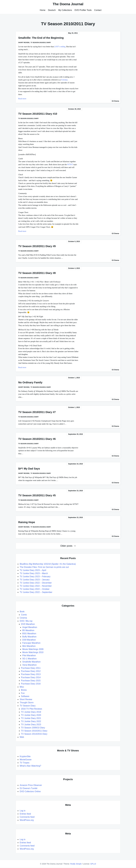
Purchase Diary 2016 (31, 684)
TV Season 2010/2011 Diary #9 (37, 246)
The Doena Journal (68, 4)
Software (25, 696)
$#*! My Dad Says (29, 469)
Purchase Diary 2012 (31, 671)
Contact (98, 10)
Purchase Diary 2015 (31, 681)
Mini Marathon (29, 646)
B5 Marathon (28, 630)
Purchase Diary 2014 (31, 677)
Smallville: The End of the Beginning (41, 38)
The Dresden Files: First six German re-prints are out (44, 567)
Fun (23, 693)
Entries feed (25, 814)
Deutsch (52, 10)
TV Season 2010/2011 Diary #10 (38, 114)
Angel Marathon (30, 627)
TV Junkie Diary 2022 (31, 721)
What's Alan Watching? (30, 766)
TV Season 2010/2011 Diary (41, 42)
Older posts (66, 546)
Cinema (23, 618)
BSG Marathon (29, 634)
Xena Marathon (30, 665)
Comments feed (27, 817)
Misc (22, 687)
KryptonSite (25, 756)
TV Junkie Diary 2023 (31, 725)
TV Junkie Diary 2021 (31, 718)
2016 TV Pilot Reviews (32, 709)
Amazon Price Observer (31, 785)
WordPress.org (27, 820)
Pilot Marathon (29, 655)
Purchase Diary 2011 (31, 668)
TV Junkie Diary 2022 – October (35, 589)
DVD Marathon (28, 624)
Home (43, 10)
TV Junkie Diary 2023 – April (33, 570)
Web (22, 737)
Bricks (24, 690)
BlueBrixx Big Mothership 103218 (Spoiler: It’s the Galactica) (48, 564)
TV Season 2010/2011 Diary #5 (37, 495)
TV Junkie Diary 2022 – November (36, 586)
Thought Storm (27, 703)
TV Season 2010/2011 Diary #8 (37, 273)
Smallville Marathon (32, 662)
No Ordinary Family (30, 382)
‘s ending (60, 47)
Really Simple (76, 864)
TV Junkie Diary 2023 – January (35, 580)
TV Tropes (25, 763)
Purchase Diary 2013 (31, 674)
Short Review (24, 42)
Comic (24, 615)
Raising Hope (27, 522)
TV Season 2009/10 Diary (33, 728)
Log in (23, 811)
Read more (22, 99)
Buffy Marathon (29, 637)
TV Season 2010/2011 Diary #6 (37, 439)
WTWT (70, 165)
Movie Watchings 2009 (33, 649)
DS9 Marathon (29, 640)
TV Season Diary (28, 706)
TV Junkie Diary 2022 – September (36, 592)
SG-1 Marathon (30, 659)
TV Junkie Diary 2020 (31, 715)
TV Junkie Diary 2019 (31, 712)
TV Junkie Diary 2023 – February (35, 577)
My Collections (65, 10)
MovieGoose (26, 760)
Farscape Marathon (31, 643)
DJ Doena (115, 101)
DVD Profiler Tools (83, 10)
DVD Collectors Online (30, 791)
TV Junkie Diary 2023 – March (34, 573)
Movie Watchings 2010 (33, 652)
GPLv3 (93, 864)
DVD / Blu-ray (26, 621)
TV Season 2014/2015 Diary (34, 734)
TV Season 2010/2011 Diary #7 (37, 412)
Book (22, 612)
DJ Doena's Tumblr (29, 788)
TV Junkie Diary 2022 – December (36, 583)
